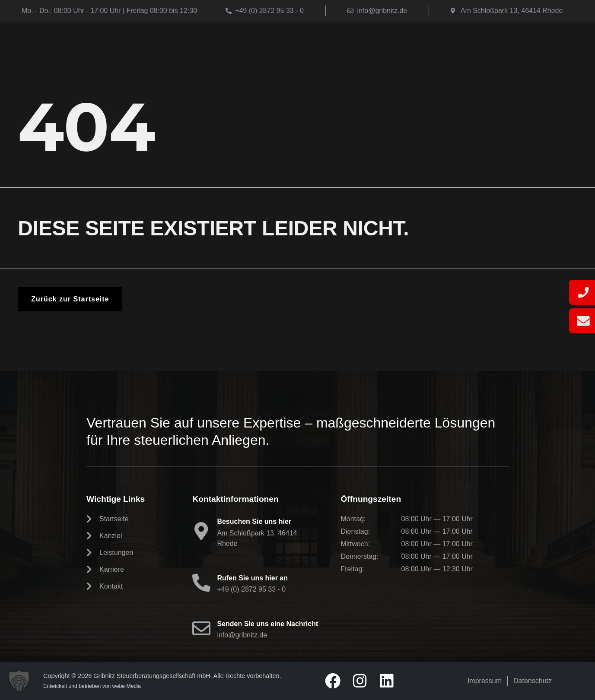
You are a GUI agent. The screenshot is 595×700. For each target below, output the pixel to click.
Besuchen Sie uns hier (254, 521)
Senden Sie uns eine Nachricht (267, 624)
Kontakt (443, 44)
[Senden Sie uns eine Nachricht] (201, 628)
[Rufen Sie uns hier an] (201, 583)
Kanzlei (290, 44)
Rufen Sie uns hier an (252, 578)
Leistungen (342, 44)
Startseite (240, 44)
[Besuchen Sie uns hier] (201, 531)
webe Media (127, 686)
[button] (19, 681)
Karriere (395, 44)
